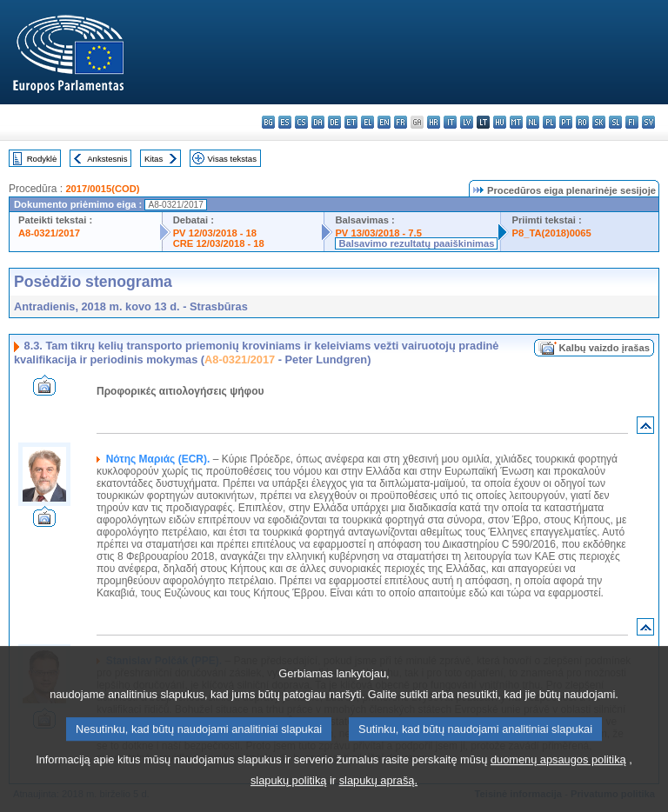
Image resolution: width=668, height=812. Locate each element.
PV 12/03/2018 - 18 (215, 233)
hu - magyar (500, 122)
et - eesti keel (351, 122)
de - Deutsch (334, 122)
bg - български (268, 122)
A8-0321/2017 (49, 233)
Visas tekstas (232, 159)
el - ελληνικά (367, 122)
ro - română (582, 122)
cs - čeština (301, 122)
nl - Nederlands (533, 122)
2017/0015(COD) (102, 189)
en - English (384, 122)
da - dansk (318, 122)
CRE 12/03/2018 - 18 (219, 243)
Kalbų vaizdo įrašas (605, 348)
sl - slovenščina (615, 122)
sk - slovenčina (599, 122)
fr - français (401, 122)
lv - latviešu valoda (467, 122)
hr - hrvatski (434, 122)
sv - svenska (648, 122)
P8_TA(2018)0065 (551, 233)
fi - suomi (632, 122)
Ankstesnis (107, 159)
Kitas (154, 159)
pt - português (566, 122)
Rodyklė (42, 159)
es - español (285, 122)
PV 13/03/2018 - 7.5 (378, 233)
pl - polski (549, 122)
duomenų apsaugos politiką (558, 785)
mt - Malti (516, 122)
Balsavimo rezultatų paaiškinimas (416, 243)
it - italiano (450, 122)
